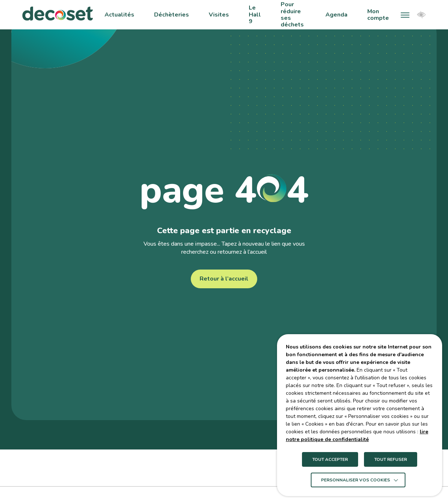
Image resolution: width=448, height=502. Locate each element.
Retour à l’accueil (224, 279)
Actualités (119, 15)
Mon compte (378, 15)
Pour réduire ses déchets (292, 15)
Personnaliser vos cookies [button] (356, 480)
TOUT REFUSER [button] (391, 459)
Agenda (336, 15)
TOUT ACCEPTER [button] (330, 459)
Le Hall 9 (255, 15)
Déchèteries (172, 15)
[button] (405, 15)
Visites (219, 15)
